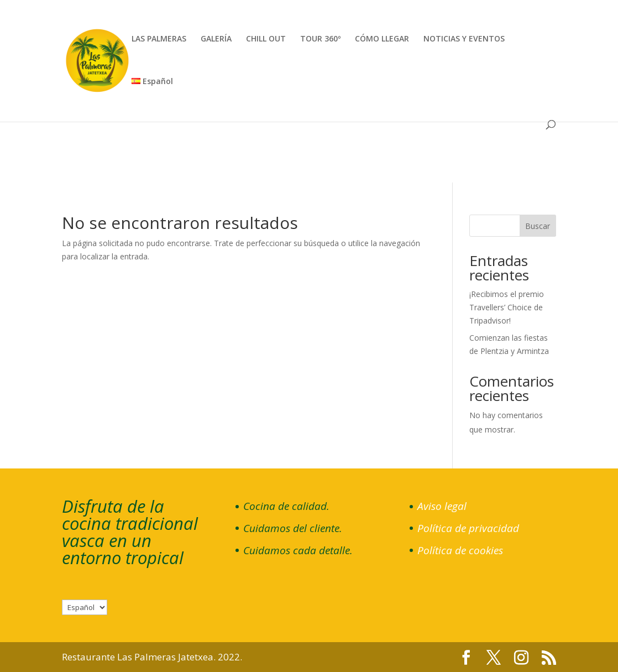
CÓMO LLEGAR (382, 39)
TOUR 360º (320, 39)
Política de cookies (460, 550)
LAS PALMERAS (159, 39)
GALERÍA (216, 39)
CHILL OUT (266, 39)
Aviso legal (442, 506)
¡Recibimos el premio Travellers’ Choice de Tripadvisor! (507, 307)
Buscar (538, 226)
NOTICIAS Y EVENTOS (464, 39)
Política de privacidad (468, 528)
